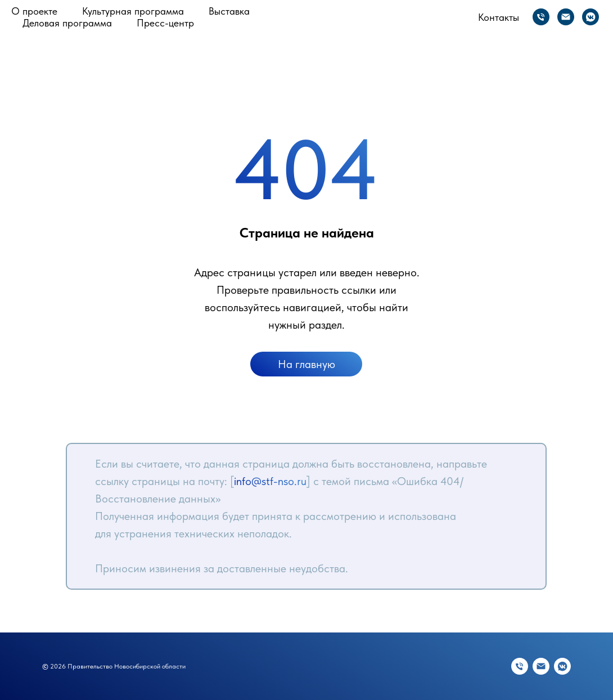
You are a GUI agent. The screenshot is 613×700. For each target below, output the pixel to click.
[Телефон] (541, 17)
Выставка (229, 11)
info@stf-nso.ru (270, 481)
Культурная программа (133, 11)
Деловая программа (67, 23)
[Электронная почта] (566, 17)
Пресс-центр (165, 23)
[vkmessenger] (591, 17)
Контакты (499, 17)
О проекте (34, 11)
